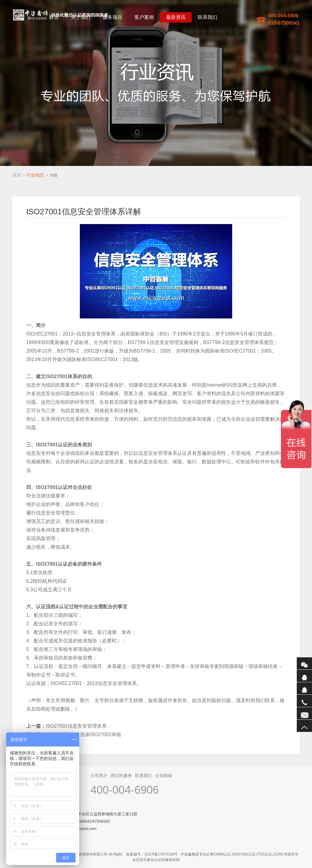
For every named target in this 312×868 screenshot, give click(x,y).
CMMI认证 (222, 854)
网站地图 (147, 865)
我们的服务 (121, 775)
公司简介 (99, 775)
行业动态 (35, 175)
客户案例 (144, 17)
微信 (304, 663)
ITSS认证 (264, 854)
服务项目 (112, 17)
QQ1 (304, 676)
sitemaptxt (164, 865)
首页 (54, 17)
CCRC (278, 854)
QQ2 (304, 688)
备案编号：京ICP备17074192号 (152, 854)
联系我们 (207, 17)
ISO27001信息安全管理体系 (66, 726)
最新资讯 (176, 17)
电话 (304, 701)
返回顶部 (304, 726)
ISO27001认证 (244, 854)
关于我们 (81, 17)
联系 (304, 713)
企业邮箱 (164, 775)
